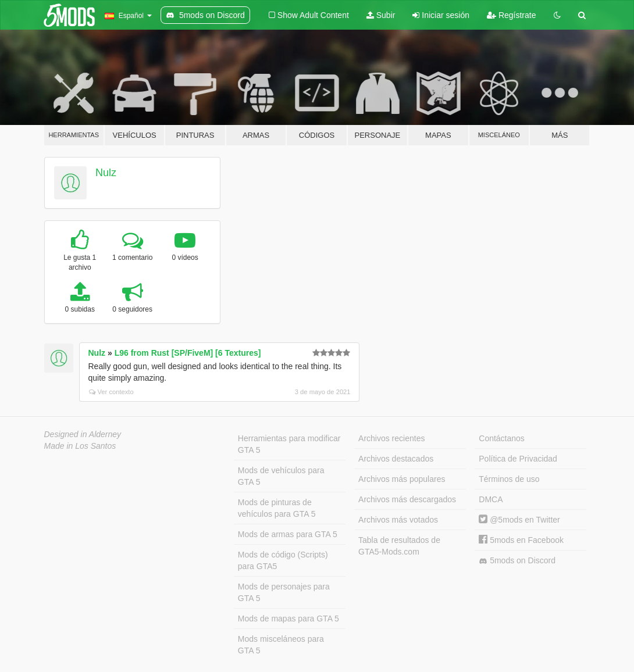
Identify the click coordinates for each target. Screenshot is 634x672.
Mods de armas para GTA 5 (288, 534)
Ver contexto (111, 392)
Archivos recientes (391, 438)
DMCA (491, 499)
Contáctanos (502, 438)
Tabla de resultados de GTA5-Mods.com (399, 546)
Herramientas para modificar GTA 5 (289, 444)
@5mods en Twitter (519, 520)
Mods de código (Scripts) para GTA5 (283, 560)
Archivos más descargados (407, 499)
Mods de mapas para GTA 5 (288, 619)
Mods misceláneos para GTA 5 (281, 645)
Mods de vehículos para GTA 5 (281, 476)
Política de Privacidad (518, 459)
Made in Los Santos (80, 446)
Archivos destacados (396, 459)
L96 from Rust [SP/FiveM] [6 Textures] (188, 353)
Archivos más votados (398, 520)
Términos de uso (509, 479)
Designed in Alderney (83, 434)
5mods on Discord (517, 561)
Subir (381, 15)
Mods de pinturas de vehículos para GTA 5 (277, 508)
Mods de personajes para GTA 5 (284, 592)
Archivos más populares (402, 479)
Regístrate (511, 15)
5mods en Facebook (521, 540)
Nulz (106, 173)
